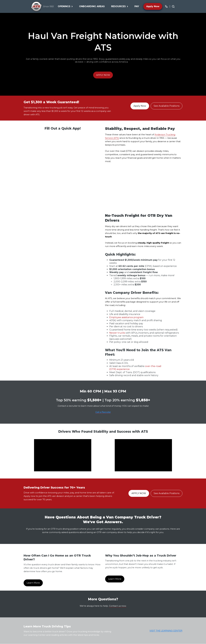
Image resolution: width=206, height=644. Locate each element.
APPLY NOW (103, 75)
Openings (65, 6)
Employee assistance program (126, 317)
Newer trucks (117, 333)
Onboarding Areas (92, 6)
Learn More (33, 583)
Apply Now (153, 6)
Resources (120, 6)
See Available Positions (167, 106)
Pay (137, 6)
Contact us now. (118, 606)
